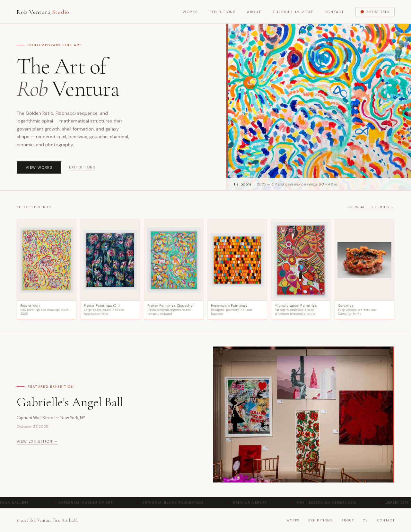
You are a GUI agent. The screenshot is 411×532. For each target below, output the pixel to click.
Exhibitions (223, 12)
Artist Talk (375, 12)
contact (386, 520)
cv (366, 520)
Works (190, 12)
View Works (39, 167)
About (254, 12)
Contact (334, 12)
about (348, 520)
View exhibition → (37, 441)
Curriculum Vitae (293, 12)
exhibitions (320, 520)
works (293, 520)
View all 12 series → (371, 207)
